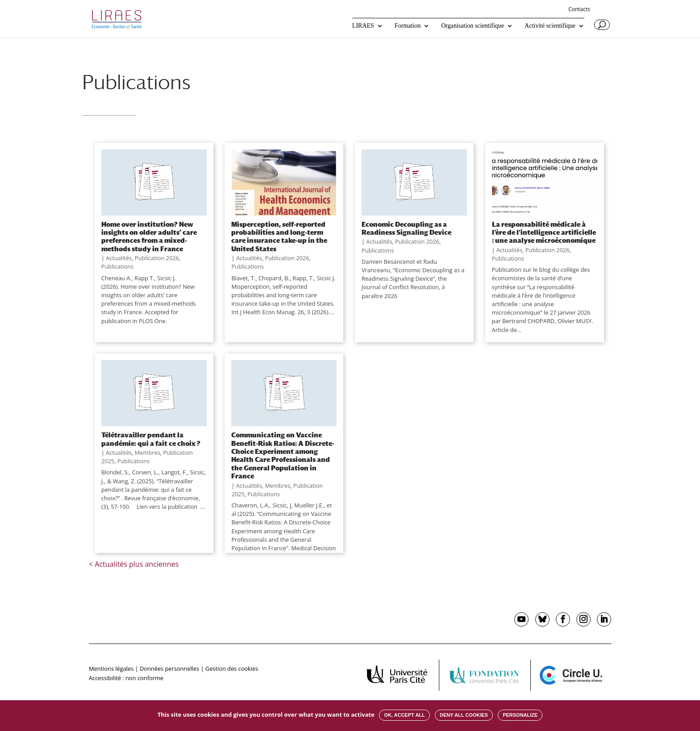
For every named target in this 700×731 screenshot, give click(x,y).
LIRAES (363, 26)
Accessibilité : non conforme (126, 678)
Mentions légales (111, 669)
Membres (148, 453)
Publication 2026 (157, 258)
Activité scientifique (550, 26)
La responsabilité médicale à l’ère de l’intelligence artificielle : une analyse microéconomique (544, 232)
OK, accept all (404, 715)
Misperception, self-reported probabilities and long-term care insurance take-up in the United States (279, 236)
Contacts (579, 10)
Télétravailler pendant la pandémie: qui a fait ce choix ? (151, 439)
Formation (408, 26)
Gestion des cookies (232, 669)
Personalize (520, 715)
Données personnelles (169, 669)
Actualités (119, 258)
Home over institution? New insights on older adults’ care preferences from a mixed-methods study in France (149, 236)
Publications (118, 266)
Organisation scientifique (473, 26)
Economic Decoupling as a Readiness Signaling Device (406, 228)
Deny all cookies (464, 715)
